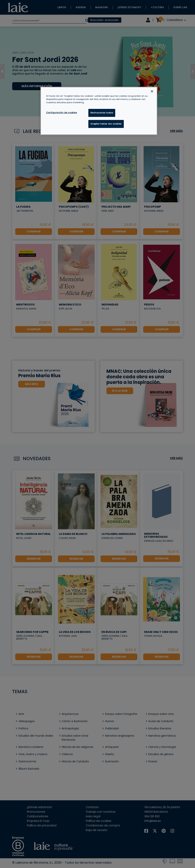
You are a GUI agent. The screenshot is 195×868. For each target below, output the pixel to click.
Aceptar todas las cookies (106, 124)
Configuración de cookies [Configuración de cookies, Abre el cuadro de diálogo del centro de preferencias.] (62, 113)
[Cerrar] (152, 91)
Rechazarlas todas (102, 113)
